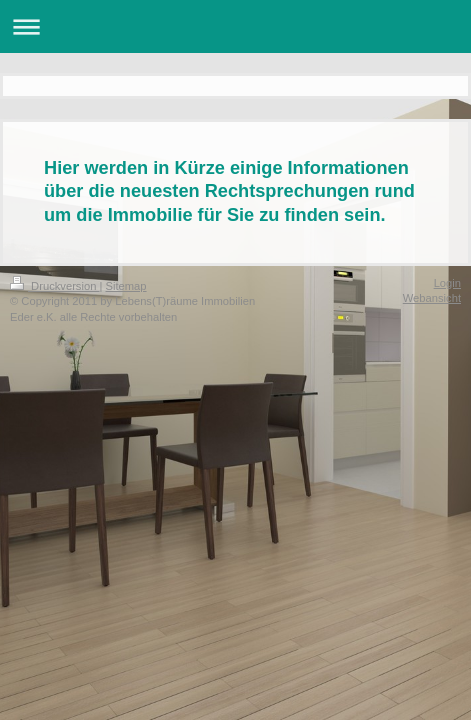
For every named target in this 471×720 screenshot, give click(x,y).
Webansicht (432, 298)
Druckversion (55, 286)
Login (447, 283)
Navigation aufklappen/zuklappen (235, 26)
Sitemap (126, 286)
